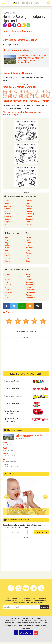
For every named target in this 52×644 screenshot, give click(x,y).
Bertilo (29, 277)
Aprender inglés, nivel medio (12, 420)
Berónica (29, 282)
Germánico (7, 36)
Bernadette (30, 298)
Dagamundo (9, 203)
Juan (6, 237)
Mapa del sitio (31, 621)
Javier (28, 245)
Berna (28, 287)
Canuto (7, 219)
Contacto (42, 621)
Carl (28, 203)
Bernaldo (8, 298)
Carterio (8, 214)
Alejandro (30, 248)
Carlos (7, 245)
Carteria (29, 211)
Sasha (7, 253)
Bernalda (30, 295)
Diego (28, 237)
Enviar (45, 607)
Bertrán (7, 274)
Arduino (29, 206)
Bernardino (30, 292)
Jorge (7, 243)
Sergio (7, 240)
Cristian (7, 256)
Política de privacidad (15, 621)
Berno (7, 290)
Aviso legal (26, 618)
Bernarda (8, 292)
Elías (28, 256)
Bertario (29, 279)
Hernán (29, 201)
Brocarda (8, 224)
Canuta (29, 216)
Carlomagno (31, 214)
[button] (7, 497)
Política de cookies (13, 623)
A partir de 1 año (12, 381)
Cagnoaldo (9, 222)
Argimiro (8, 206)
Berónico (8, 285)
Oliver (28, 258)
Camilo (29, 261)
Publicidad (36, 618)
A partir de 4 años (12, 388)
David (7, 248)
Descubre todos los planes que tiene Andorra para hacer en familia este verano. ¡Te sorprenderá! (32, 59)
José (6, 250)
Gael (28, 250)
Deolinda (29, 222)
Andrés (7, 258)
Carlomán (8, 216)
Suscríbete (42, 532)
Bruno (7, 201)
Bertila (7, 277)
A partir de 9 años (12, 404)
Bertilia (29, 274)
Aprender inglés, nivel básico (12, 412)
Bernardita (30, 290)
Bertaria (8, 279)
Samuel (29, 253)
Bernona (29, 285)
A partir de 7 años (12, 396)
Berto (6, 282)
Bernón (7, 287)
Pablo (28, 240)
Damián (7, 261)
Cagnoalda (30, 219)
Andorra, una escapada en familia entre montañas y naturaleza (31, 436)
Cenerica (8, 209)
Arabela (7, 211)
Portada (16, 618)
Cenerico (30, 209)
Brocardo (30, 224)
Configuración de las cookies (35, 623)
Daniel (29, 243)
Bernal (7, 295)
